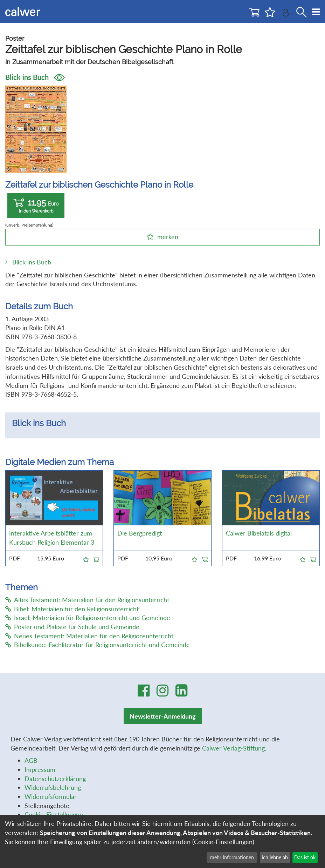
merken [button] (168, 237)
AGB (31, 760)
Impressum (40, 769)
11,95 (36, 206)
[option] (163, 432)
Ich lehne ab (275, 857)
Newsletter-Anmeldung (163, 716)
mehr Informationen (232, 857)
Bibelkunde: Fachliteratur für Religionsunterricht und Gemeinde (98, 645)
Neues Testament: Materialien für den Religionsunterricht (89, 636)
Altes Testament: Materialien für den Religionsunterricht (87, 600)
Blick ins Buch (35, 77)
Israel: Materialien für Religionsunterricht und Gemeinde (88, 618)
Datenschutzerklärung (55, 779)
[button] (86, 558)
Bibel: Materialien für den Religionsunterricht (72, 609)
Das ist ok (305, 857)
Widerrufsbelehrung (53, 787)
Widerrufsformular (51, 796)
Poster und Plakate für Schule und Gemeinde (72, 627)
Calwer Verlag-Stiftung (233, 748)
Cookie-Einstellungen (54, 814)
